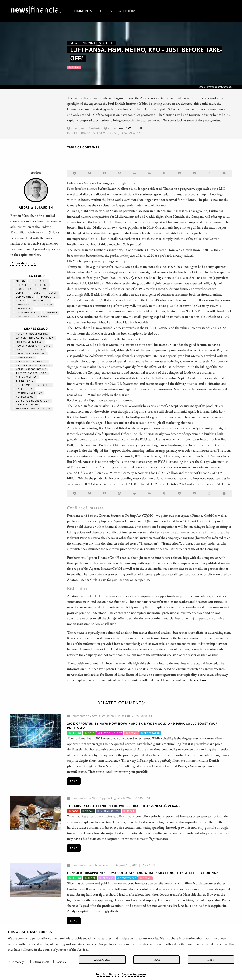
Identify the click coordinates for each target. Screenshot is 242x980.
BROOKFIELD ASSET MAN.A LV (32, 365)
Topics (106, 11)
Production (48, 297)
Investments (39, 301)
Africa (18, 301)
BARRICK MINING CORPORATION (33, 338)
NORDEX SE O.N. (24, 397)
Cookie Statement (134, 974)
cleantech (43, 305)
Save (157, 959)
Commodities (23, 297)
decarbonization (26, 312)
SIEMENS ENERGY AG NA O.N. (32, 409)
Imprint (101, 974)
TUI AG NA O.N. (23, 381)
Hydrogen (21, 305)
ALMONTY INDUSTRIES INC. (30, 334)
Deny (211, 959)
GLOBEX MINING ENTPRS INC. (32, 385)
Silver (51, 293)
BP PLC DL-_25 (23, 389)
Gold (35, 293)
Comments (82, 11)
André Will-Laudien (132, 128)
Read (74, 781)
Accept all (102, 959)
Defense (20, 285)
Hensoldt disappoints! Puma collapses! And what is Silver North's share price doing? (142, 873)
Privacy (114, 974)
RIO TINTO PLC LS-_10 (27, 393)
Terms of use (198, 680)
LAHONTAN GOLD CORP (28, 350)
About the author (23, 263)
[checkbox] (9, 961)
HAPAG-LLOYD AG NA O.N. (29, 361)
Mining (19, 281)
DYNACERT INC (23, 358)
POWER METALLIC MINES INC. (32, 346)
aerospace (21, 316)
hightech (40, 285)
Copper (19, 293)
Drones (50, 312)
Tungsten (38, 281)
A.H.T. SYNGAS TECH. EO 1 (29, 373)
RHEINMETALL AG (25, 377)
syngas (41, 316)
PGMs (42, 289)
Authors (128, 11)
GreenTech (22, 309)
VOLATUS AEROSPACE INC (29, 369)
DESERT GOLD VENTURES (29, 354)
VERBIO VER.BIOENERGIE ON (31, 401)
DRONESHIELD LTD (25, 405)
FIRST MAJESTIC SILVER (28, 342)
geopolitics (22, 289)
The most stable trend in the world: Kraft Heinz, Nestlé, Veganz (124, 806)
